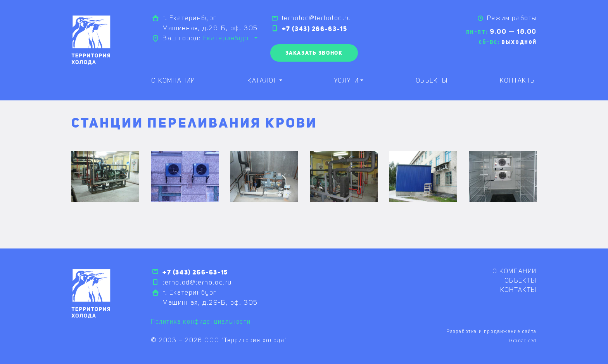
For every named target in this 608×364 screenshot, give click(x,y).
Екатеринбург (228, 39)
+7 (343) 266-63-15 (315, 29)
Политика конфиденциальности (201, 322)
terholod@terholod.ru (317, 18)
